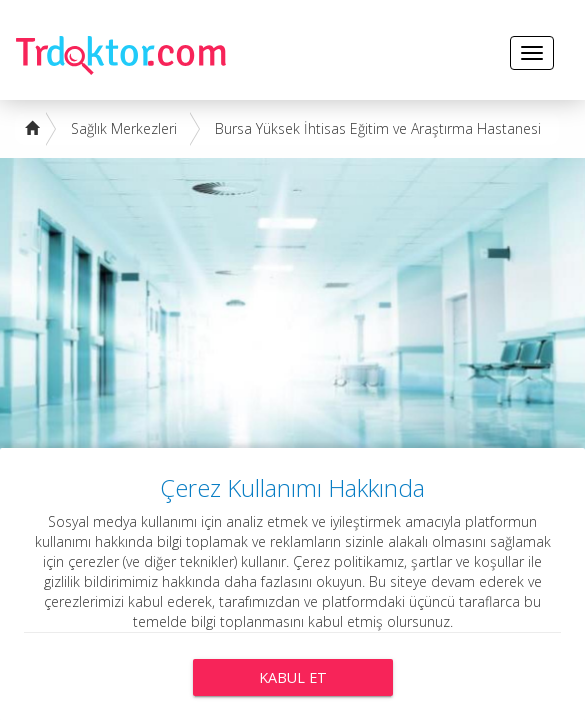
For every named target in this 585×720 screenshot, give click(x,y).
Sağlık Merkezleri (124, 128)
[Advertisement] (292, 308)
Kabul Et (293, 677)
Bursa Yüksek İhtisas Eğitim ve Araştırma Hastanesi (378, 128)
